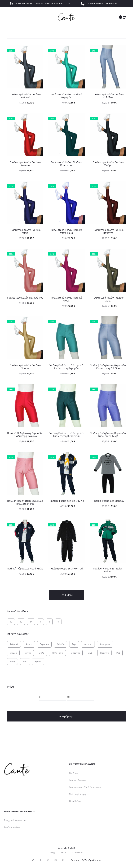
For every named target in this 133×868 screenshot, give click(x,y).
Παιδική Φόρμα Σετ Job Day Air (66, 501)
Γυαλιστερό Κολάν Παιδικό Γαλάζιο (108, 96)
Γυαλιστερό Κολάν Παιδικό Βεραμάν (66, 96)
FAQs (64, 852)
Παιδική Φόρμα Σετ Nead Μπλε (25, 569)
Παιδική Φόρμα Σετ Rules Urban (108, 570)
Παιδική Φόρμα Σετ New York (66, 569)
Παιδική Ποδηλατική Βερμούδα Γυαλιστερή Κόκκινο (25, 435)
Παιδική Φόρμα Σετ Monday (108, 501)
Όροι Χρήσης (75, 801)
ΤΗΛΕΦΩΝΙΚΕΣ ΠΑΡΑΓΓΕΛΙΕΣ (100, 6)
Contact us (78, 852)
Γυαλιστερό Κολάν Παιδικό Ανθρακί (25, 96)
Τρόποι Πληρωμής (78, 780)
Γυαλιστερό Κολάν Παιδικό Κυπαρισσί (66, 164)
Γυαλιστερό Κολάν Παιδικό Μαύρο (108, 164)
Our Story (74, 773)
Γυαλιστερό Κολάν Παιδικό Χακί (108, 299)
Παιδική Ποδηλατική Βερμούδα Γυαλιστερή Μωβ (108, 435)
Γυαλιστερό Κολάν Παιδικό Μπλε (25, 231)
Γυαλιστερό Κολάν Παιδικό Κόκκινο (25, 164)
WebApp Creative (93, 860)
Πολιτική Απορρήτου (79, 794)
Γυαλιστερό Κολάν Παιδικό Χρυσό (25, 367)
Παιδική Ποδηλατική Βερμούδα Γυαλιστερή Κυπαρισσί (66, 435)
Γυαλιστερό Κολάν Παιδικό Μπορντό (108, 231)
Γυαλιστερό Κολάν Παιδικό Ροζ (25, 298)
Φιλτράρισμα (66, 716)
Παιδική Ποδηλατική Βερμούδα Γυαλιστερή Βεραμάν (66, 367)
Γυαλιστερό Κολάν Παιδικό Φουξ (66, 299)
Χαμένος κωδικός (12, 827)
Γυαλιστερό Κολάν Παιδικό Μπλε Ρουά (66, 231)
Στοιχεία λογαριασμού (15, 820)
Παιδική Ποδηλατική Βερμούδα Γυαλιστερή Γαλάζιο (108, 367)
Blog (53, 852)
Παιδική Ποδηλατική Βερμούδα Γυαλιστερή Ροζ (25, 502)
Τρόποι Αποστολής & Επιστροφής (85, 787)
